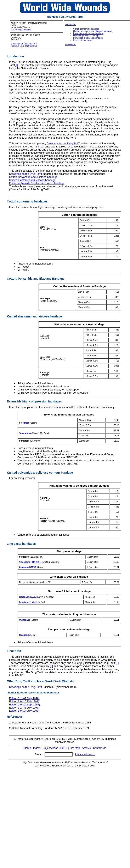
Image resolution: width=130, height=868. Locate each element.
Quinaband (25, 620)
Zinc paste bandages (21, 544)
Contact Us (99, 748)
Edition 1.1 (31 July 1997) (24, 708)
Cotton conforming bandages (27, 201)
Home (28, 748)
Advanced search (85, 754)
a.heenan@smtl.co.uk (21, 30)
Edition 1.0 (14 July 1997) (24, 711)
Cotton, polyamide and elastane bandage (93, 31)
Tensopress (25, 433)
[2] (32, 156)
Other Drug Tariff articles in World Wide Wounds (40, 681)
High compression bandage (86, 36)
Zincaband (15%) (27, 567)
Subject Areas (50, 748)
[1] (16, 65)
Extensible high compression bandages (34, 401)
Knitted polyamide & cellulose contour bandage (37, 183)
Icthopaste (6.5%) (28, 597)
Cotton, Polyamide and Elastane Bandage (36, 279)
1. (10, 723)
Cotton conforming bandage (86, 29)
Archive (87, 748)
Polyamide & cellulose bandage (88, 38)
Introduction (70, 25)
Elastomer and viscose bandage (88, 33)
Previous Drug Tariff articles (24, 46)
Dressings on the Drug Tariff (24, 44)
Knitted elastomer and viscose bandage (32, 180)
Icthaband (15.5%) (28, 602)
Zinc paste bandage (83, 40)
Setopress (24, 423)
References (70, 45)
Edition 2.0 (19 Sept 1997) (25, 705)
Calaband (24, 635)
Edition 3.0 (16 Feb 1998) (24, 701)
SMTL (64, 748)
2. (10, 728)
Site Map (75, 748)
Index (37, 748)
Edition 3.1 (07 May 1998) (24, 698)
